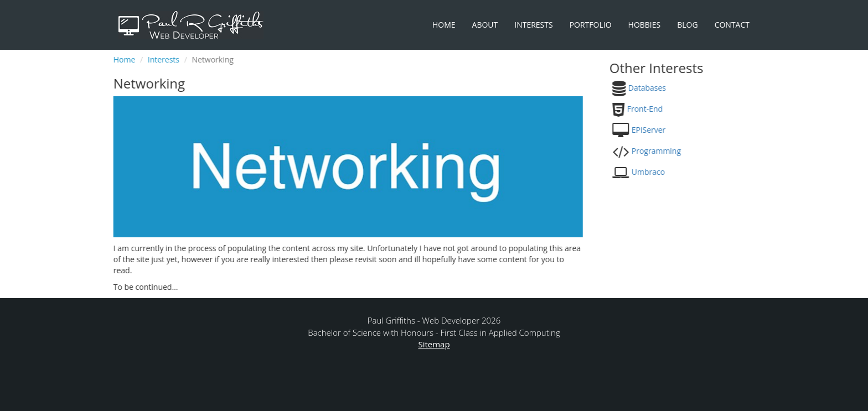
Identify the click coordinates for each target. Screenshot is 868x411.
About (485, 25)
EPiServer (647, 130)
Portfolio (591, 25)
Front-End (643, 109)
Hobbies (645, 25)
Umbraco (647, 172)
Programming (655, 151)
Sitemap (434, 344)
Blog (687, 25)
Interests (533, 25)
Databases (645, 88)
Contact (732, 25)
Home (444, 25)
